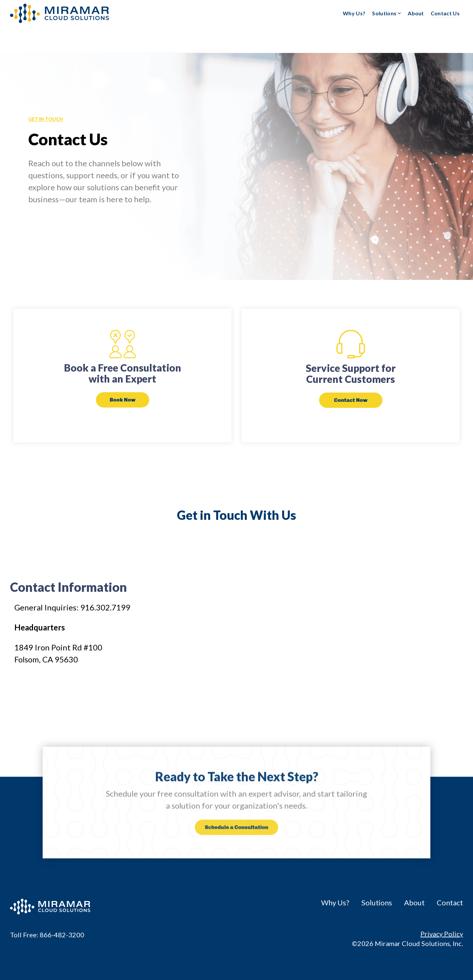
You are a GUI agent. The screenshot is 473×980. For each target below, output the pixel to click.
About (416, 13)
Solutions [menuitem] (377, 903)
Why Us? (354, 13)
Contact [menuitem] (450, 903)
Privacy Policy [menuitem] (442, 934)
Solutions (387, 13)
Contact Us (445, 13)
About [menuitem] (414, 903)
